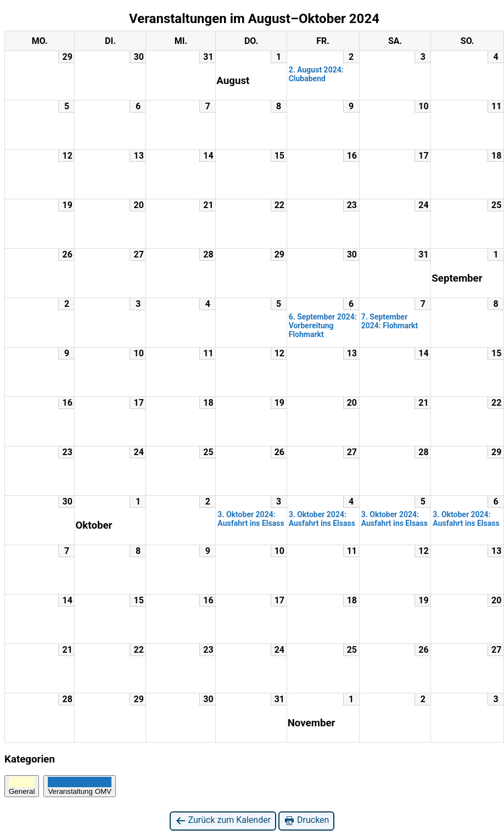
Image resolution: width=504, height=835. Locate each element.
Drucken (306, 820)
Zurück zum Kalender (223, 820)
